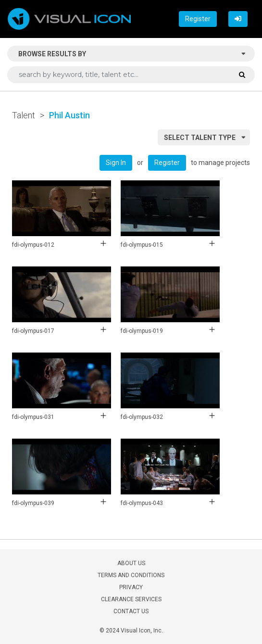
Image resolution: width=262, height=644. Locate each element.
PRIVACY (131, 587)
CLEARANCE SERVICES (131, 599)
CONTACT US (131, 611)
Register (198, 19)
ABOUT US (131, 563)
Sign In (116, 163)
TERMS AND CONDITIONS (131, 575)
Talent (24, 115)
